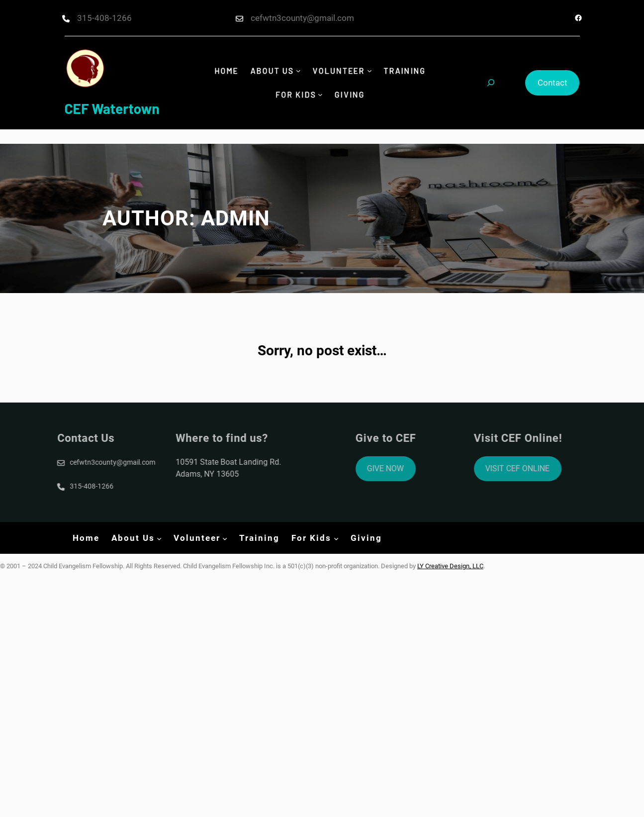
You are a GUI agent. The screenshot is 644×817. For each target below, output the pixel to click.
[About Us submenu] (297, 71)
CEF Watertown (112, 108)
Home (223, 71)
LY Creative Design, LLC (450, 566)
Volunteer (339, 71)
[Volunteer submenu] (371, 71)
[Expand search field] (491, 83)
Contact (552, 83)
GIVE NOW (413, 468)
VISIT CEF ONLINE (545, 468)
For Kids (294, 94)
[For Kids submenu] (320, 94)
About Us (270, 71)
